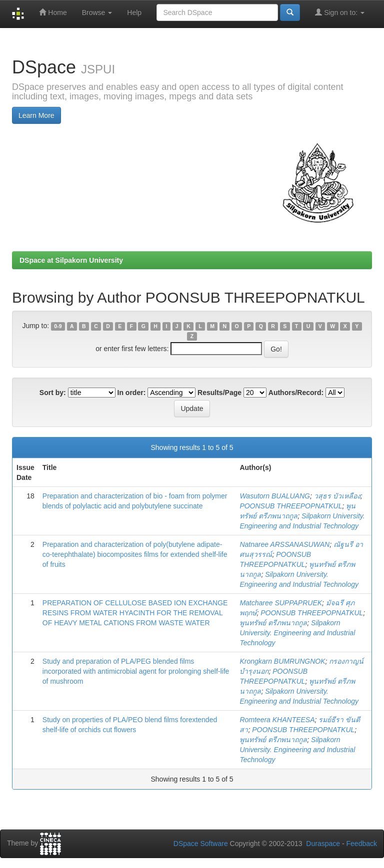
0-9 (58, 326)
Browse (97, 12)
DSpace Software (201, 844)
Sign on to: (340, 12)
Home (53, 12)
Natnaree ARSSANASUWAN (284, 544)
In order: (132, 393)
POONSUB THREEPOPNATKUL (291, 506)
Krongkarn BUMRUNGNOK (282, 661)
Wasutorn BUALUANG (275, 496)
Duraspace (323, 844)
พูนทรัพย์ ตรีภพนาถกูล (273, 623)
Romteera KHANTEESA (277, 720)
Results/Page (219, 393)
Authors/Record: (296, 393)
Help (134, 12)
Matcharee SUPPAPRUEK (281, 603)
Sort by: (53, 393)
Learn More (36, 115)
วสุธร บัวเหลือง (337, 496)
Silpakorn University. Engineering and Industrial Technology (297, 633)
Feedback (362, 844)
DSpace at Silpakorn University (71, 260)
